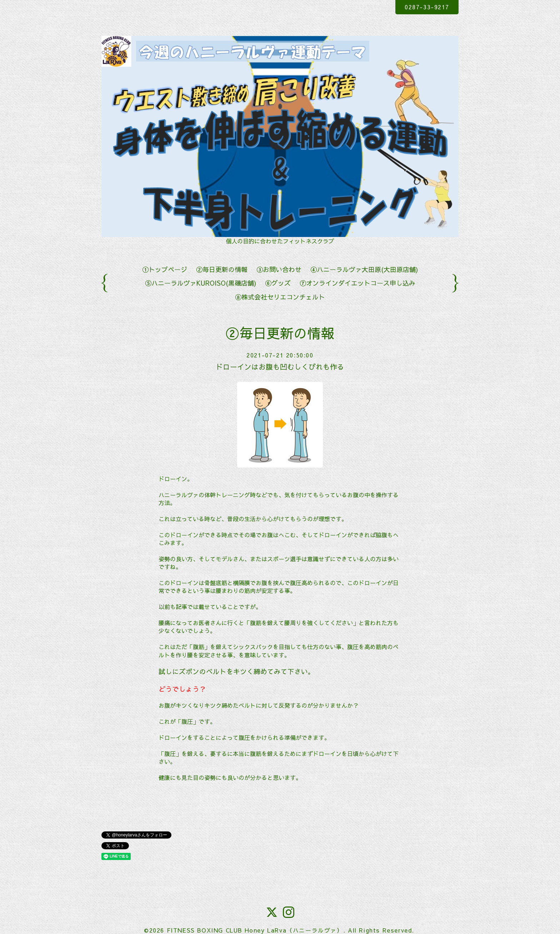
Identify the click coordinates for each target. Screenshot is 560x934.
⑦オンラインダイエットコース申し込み (357, 283)
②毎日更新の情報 (222, 269)
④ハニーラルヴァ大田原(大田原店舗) (364, 269)
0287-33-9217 (427, 7)
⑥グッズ (278, 283)
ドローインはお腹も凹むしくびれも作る (280, 367)
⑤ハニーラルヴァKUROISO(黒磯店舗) (201, 283)
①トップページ (165, 269)
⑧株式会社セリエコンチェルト (280, 297)
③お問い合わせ (279, 269)
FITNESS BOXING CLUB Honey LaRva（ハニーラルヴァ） (255, 930)
